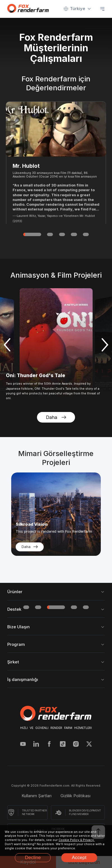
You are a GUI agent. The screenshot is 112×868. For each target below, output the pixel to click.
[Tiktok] (63, 745)
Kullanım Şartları (37, 796)
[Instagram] (76, 745)
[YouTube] (23, 745)
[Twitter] (89, 745)
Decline (33, 858)
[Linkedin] (36, 745)
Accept (79, 858)
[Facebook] (49, 745)
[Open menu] (102, 9)
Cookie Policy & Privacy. (77, 840)
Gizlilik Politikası (75, 796)
